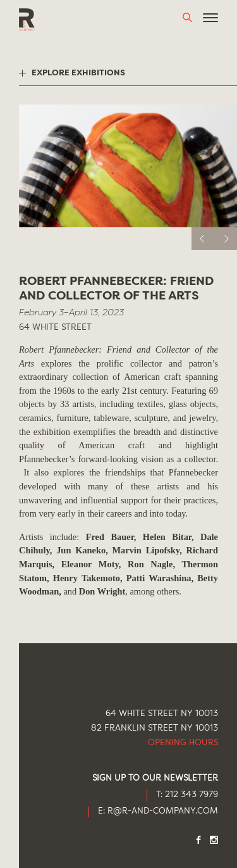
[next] (226, 239)
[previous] (203, 239)
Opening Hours (183, 743)
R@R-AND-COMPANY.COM (163, 811)
